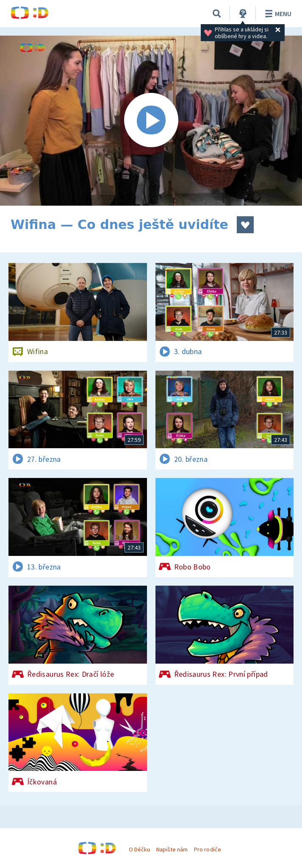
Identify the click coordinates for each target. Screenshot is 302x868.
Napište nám (172, 849)
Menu (277, 14)
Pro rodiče (207, 849)
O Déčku (139, 849)
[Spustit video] (151, 121)
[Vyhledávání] (217, 14)
